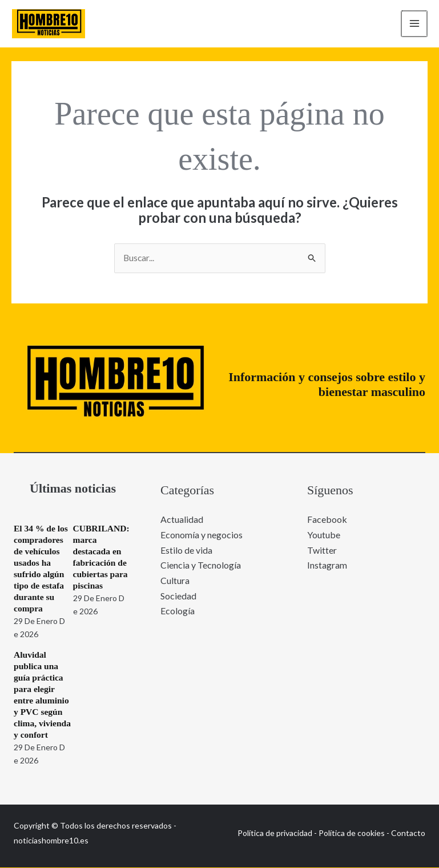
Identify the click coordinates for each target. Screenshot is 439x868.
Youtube (324, 535)
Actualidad (182, 520)
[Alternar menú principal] (413, 24)
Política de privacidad (275, 833)
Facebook (327, 520)
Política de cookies (352, 833)
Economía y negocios (202, 535)
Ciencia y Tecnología (201, 565)
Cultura (175, 580)
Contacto (408, 833)
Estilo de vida (186, 550)
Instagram (327, 565)
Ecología (178, 611)
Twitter (322, 550)
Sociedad (178, 595)
